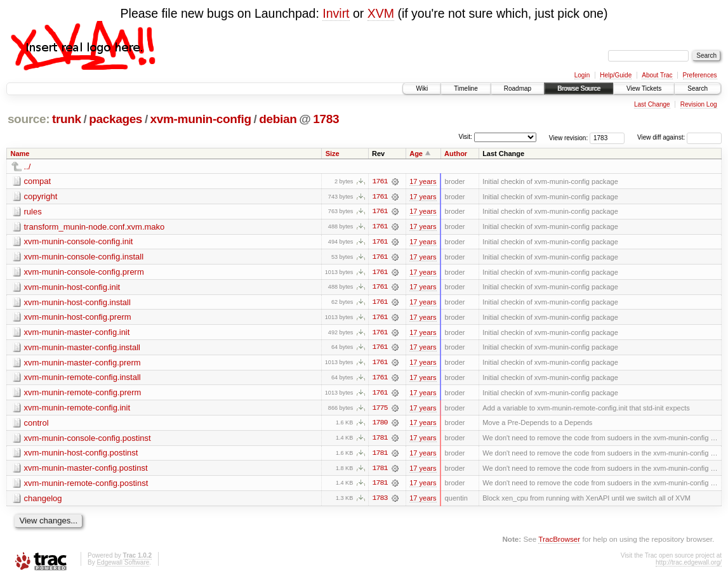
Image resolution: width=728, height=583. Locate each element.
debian (278, 119)
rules (33, 212)
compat (38, 181)
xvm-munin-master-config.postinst (86, 470)
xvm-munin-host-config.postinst (81, 455)
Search (698, 88)
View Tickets (644, 88)
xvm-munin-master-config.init (77, 333)
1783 (326, 119)
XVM (381, 13)
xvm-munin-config (201, 119)
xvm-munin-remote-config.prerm (83, 394)
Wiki (422, 88)
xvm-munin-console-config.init (79, 242)
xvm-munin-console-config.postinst (88, 440)
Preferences (700, 75)
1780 (380, 425)
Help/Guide (616, 75)
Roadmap (518, 88)
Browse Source (579, 88)
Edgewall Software (123, 566)
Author (456, 154)
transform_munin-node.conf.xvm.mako (95, 227)
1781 (380, 440)
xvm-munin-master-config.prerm (83, 364)
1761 (380, 181)
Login (582, 75)
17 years (423, 181)
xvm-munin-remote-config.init (77, 409)
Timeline (466, 88)
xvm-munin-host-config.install (77, 303)
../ (28, 167)
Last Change (652, 104)
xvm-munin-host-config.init (72, 288)
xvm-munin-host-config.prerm (78, 318)
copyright (41, 196)
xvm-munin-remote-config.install (83, 379)
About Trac (657, 75)
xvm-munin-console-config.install (84, 257)
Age (416, 154)
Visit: (465, 137)
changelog (43, 501)
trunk (67, 119)
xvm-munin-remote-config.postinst (86, 486)
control (36, 425)
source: (29, 119)
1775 (380, 410)
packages (116, 119)
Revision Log (699, 104)
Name (20, 154)
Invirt (336, 13)
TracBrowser (559, 542)
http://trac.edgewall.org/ (689, 566)
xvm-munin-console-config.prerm (84, 272)
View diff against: (679, 137)
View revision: (569, 137)
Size (333, 154)
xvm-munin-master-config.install (83, 349)
